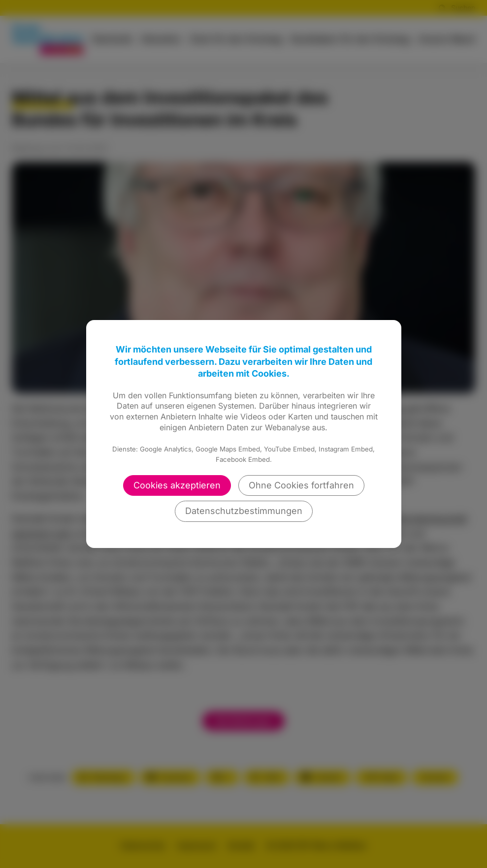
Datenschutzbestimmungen (244, 511)
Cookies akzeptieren (177, 485)
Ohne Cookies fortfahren (301, 485)
